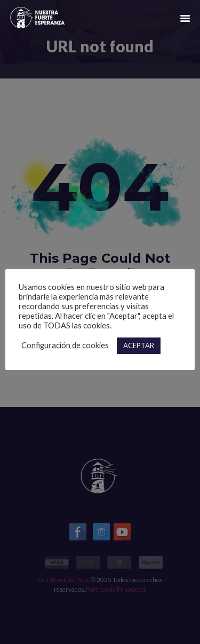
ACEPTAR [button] (139, 345)
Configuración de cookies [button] (65, 345)
